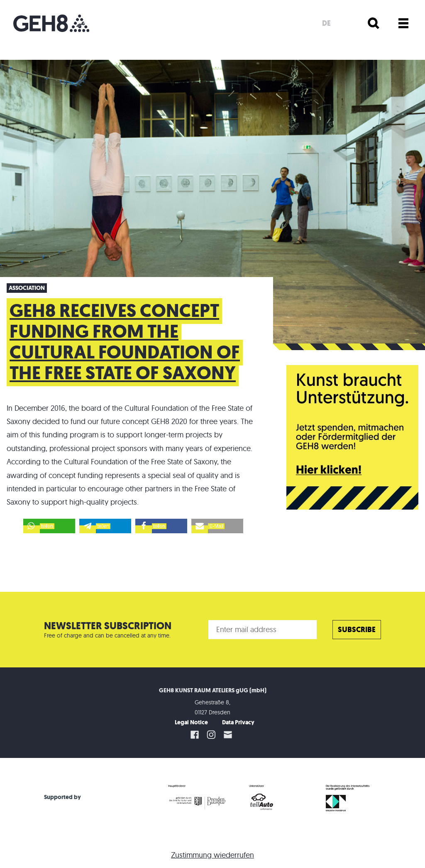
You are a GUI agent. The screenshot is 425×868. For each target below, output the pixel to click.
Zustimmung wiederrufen (212, 855)
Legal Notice (191, 722)
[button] (49, 526)
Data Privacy (238, 722)
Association (27, 288)
